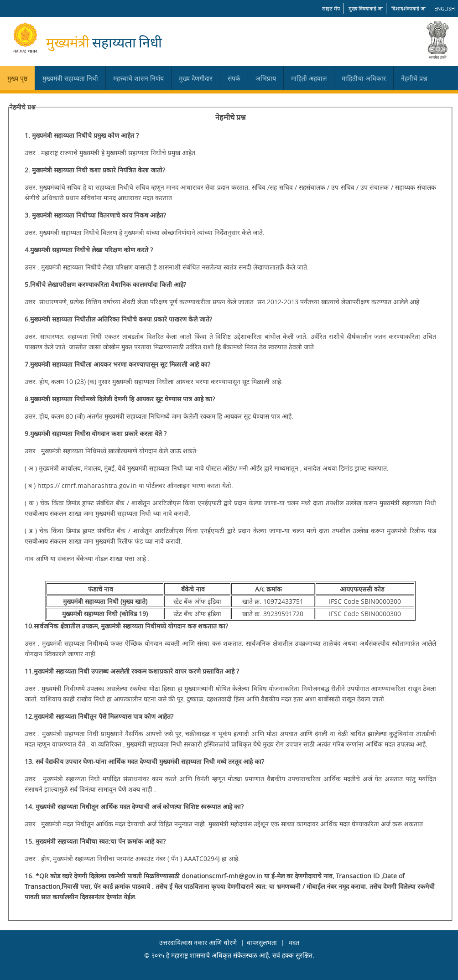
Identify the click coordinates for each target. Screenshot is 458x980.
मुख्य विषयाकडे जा (366, 8)
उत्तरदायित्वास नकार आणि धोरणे (198, 942)
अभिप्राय (266, 78)
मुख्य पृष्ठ (17, 78)
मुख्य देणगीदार (196, 78)
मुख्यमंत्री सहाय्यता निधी (70, 78)
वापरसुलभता (262, 942)
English (445, 8)
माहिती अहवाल (309, 78)
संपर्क (234, 78)
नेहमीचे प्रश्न (414, 78)
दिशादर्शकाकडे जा (409, 8)
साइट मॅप (331, 8)
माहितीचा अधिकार (364, 78)
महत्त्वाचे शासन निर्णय (138, 78)
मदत (294, 942)
